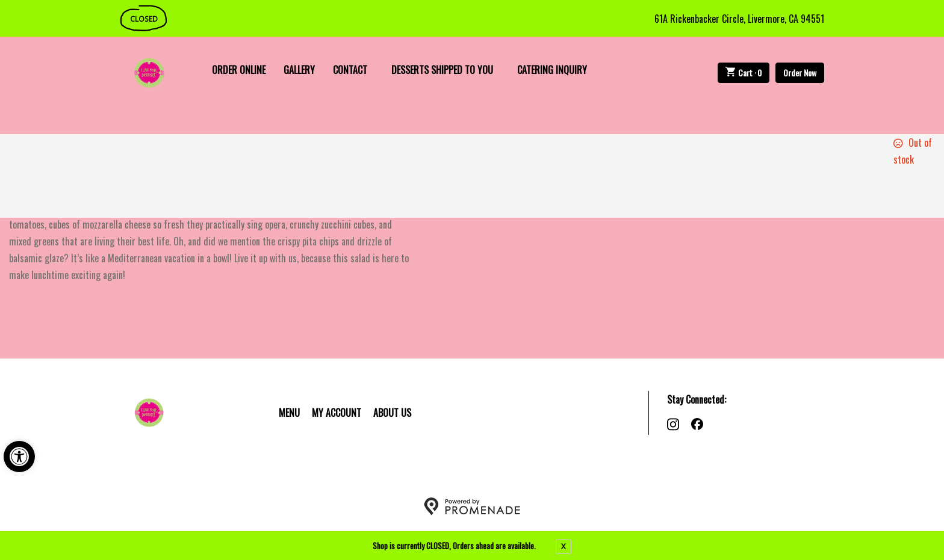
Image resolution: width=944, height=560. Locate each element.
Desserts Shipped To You (442, 70)
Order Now (800, 72)
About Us (392, 413)
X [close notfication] (564, 546)
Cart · (744, 72)
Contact (350, 70)
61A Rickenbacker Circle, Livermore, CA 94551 (739, 19)
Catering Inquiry (552, 70)
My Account (337, 413)
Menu (289, 413)
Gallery (299, 70)
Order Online (239, 70)
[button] (19, 457)
